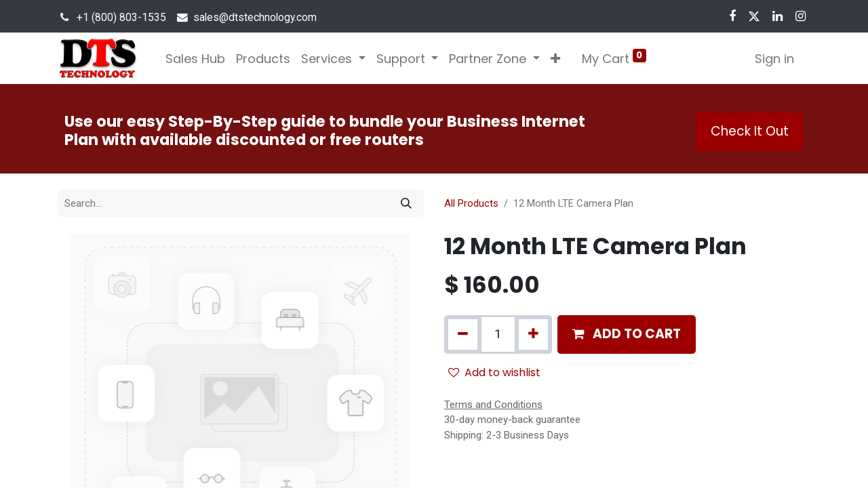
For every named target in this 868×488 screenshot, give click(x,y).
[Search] (406, 203)
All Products (471, 203)
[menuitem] (195, 59)
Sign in (774, 59)
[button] (555, 59)
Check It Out (750, 131)
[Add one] (533, 334)
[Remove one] (463, 334)
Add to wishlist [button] (494, 372)
